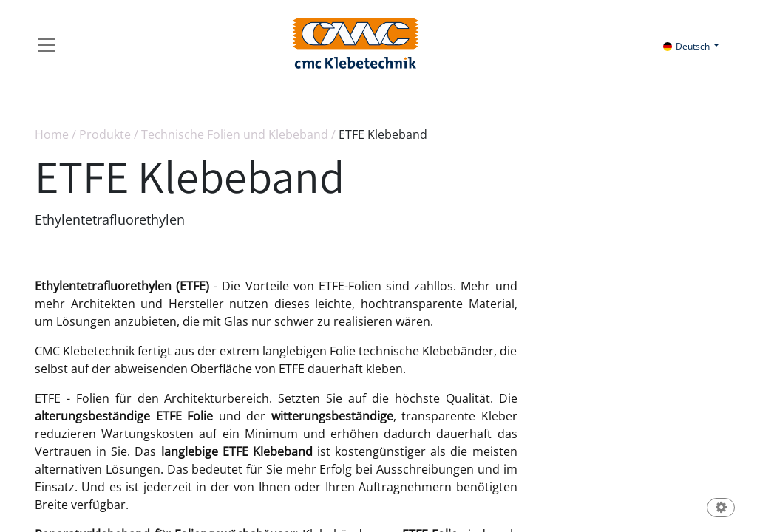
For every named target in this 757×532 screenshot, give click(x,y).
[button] (721, 509)
